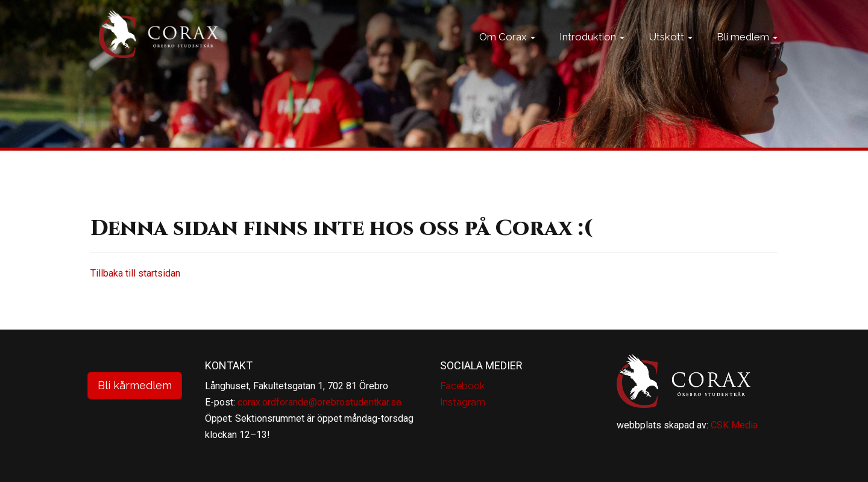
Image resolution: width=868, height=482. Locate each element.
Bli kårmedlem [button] (135, 385)
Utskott (671, 51)
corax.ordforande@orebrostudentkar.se (319, 402)
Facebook (462, 386)
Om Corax (507, 51)
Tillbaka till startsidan (135, 273)
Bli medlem (747, 51)
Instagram (463, 402)
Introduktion (592, 51)
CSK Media (734, 425)
